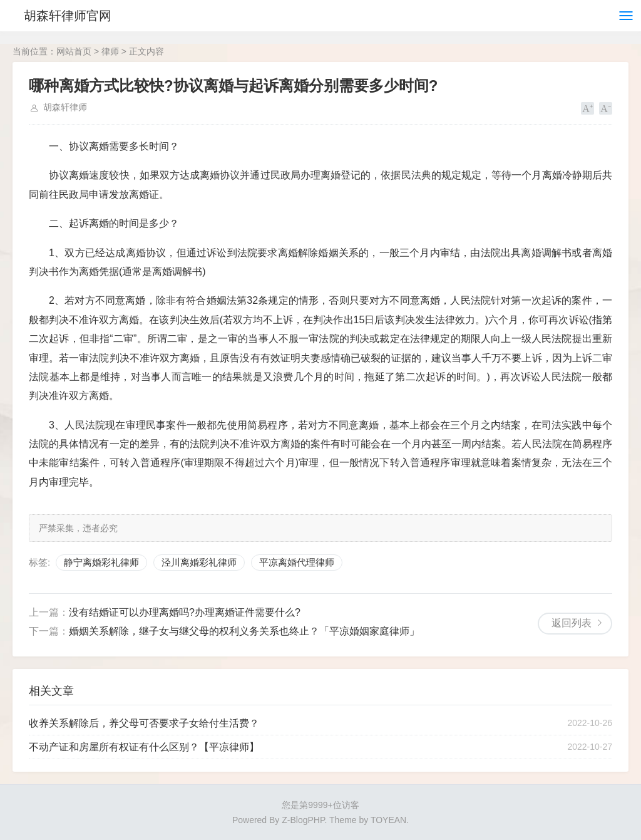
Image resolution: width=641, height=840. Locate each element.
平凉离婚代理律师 (297, 562)
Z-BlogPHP (303, 820)
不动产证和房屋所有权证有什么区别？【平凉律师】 (144, 747)
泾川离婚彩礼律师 (199, 562)
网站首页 (74, 51)
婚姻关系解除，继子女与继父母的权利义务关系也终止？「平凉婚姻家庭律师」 (244, 631)
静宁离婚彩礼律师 (101, 562)
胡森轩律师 (65, 107)
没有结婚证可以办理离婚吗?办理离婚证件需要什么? (185, 612)
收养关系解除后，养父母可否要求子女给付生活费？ (144, 723)
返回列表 (572, 623)
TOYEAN (388, 820)
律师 (110, 51)
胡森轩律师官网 (68, 16)
